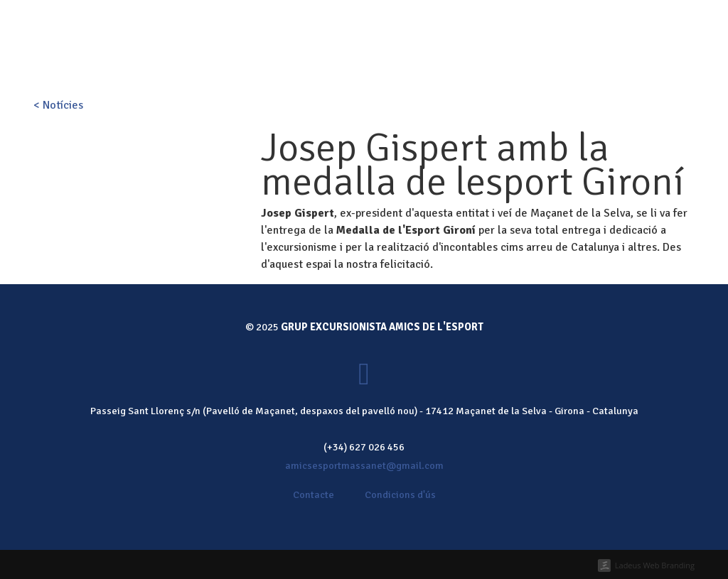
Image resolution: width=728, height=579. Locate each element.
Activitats (332, 60)
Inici (226, 60)
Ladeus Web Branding (655, 565)
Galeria (461, 60)
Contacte (578, 60)
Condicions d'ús (400, 494)
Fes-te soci (342, 20)
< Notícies (58, 105)
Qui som (271, 60)
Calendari (400, 60)
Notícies (517, 60)
